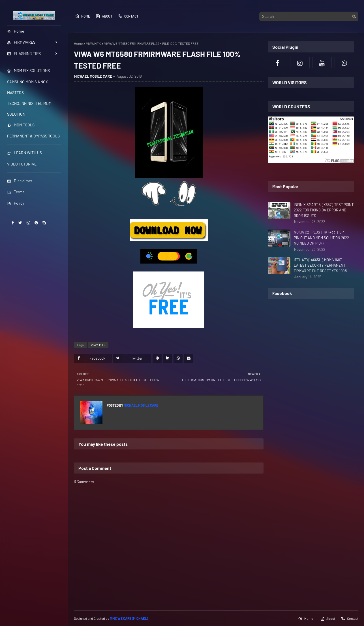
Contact (128, 16)
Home (83, 16)
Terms (16, 192)
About (104, 16)
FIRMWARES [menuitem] (21, 42)
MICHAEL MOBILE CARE (93, 76)
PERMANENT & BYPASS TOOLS (33, 136)
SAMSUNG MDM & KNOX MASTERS (27, 87)
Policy (16, 203)
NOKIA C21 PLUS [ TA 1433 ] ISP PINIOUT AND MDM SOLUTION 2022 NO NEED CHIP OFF (321, 238)
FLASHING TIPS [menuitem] (24, 53)
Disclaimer (20, 181)
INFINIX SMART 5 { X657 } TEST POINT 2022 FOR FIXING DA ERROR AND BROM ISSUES (324, 210)
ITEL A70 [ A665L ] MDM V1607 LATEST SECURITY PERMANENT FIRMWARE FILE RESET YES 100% (321, 265)
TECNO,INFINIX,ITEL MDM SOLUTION (29, 109)
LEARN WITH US (24, 153)
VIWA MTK (93, 43)
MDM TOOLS (21, 125)
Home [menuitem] (16, 31)
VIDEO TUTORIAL (22, 164)
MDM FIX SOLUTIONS (28, 70)
